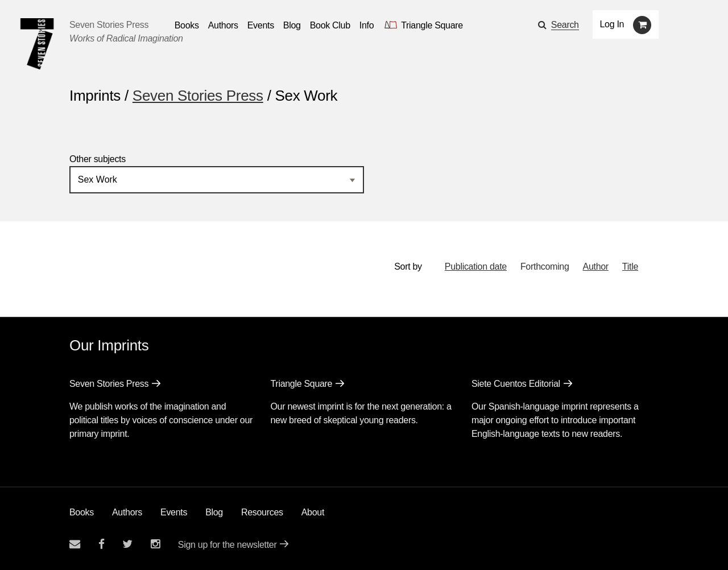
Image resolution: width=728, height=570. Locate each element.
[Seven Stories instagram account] (155, 544)
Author (596, 267)
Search (565, 25)
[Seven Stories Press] (37, 44)
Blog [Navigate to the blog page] (292, 25)
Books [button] (187, 25)
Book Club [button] (330, 25)
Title (630, 267)
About (313, 512)
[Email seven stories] (75, 544)
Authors (127, 512)
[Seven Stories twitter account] (127, 544)
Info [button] (367, 25)
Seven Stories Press (109, 25)
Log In (612, 24)
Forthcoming (545, 267)
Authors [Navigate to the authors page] (223, 25)
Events (174, 512)
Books (82, 512)
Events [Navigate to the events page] (261, 25)
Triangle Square (301, 384)
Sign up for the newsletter (227, 545)
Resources (262, 512)
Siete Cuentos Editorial (516, 384)
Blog (214, 512)
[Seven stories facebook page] (102, 544)
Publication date (476, 267)
